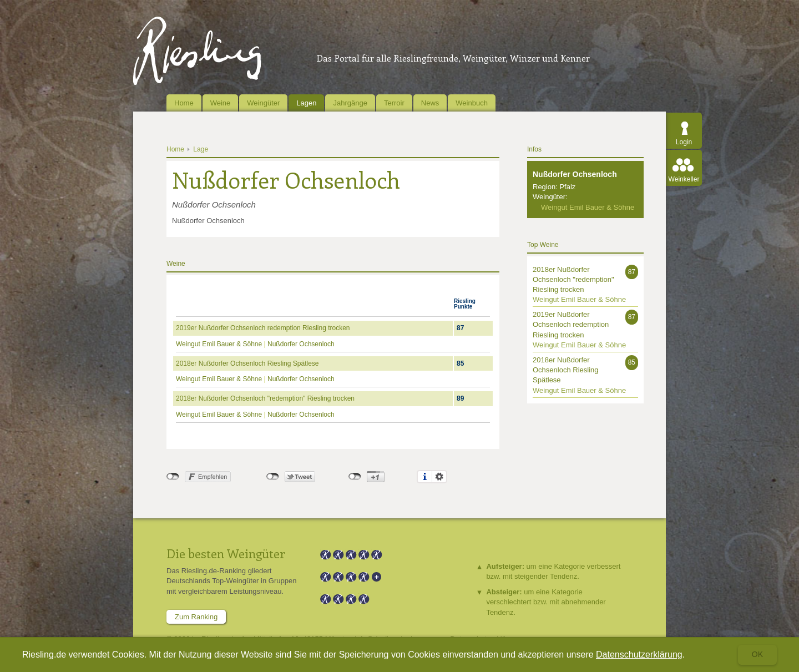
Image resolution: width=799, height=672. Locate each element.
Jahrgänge (350, 103)
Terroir (394, 103)
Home (184, 103)
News (430, 103)
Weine (221, 103)
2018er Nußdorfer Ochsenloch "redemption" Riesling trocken (265, 398)
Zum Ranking (196, 617)
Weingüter (263, 103)
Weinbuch (472, 103)
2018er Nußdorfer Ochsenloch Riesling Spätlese (247, 363)
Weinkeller (684, 179)
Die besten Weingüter (226, 553)
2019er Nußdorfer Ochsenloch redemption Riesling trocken (263, 328)
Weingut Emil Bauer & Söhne (220, 344)
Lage (201, 149)
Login (684, 142)
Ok (757, 654)
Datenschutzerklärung (639, 655)
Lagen (306, 103)
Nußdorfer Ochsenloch (301, 344)
